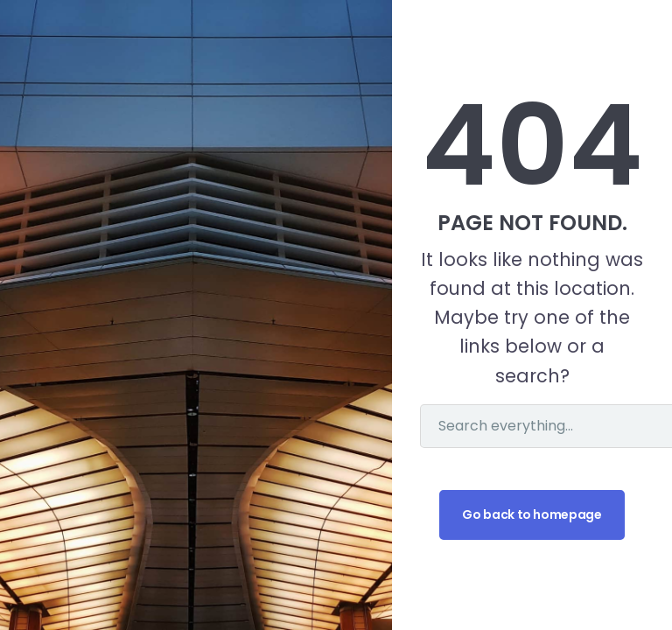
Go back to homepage (532, 514)
